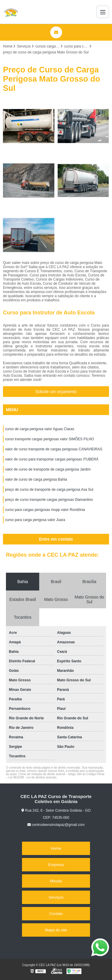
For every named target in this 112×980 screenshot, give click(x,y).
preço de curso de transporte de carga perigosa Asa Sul (49, 490)
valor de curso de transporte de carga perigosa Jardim (48, 469)
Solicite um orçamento (56, 392)
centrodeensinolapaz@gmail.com (56, 825)
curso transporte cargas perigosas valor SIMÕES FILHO (49, 439)
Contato (56, 914)
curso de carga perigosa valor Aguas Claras (40, 429)
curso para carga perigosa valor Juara (35, 520)
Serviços (56, 897)
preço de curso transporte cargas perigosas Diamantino (49, 500)
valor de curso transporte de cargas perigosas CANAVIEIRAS (54, 449)
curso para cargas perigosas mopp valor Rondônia (45, 510)
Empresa (56, 865)
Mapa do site (56, 930)
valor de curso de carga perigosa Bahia (36, 479)
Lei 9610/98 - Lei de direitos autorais (32, 777)
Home (56, 848)
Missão (56, 881)
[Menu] (103, 12)
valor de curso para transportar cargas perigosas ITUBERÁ (52, 459)
